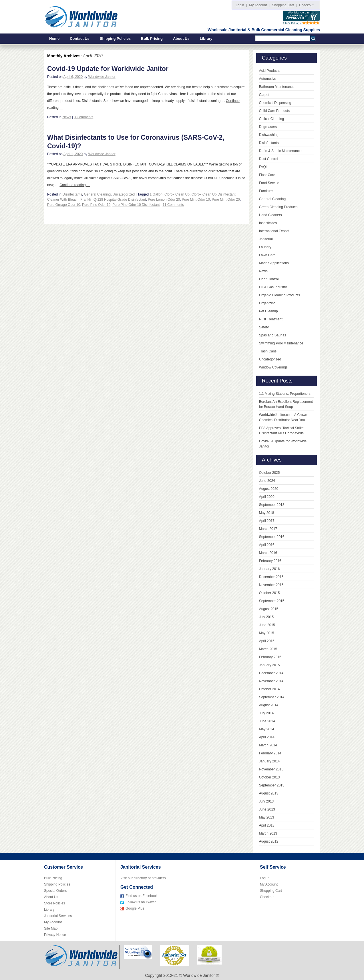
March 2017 (268, 529)
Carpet (264, 95)
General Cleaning (97, 194)
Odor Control (269, 279)
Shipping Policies (115, 39)
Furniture (266, 191)
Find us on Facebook (142, 896)
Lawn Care (267, 255)
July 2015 (266, 617)
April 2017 (267, 521)
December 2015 (271, 577)
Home (54, 39)
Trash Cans (268, 351)
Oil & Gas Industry (273, 287)
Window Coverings (273, 367)
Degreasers (268, 127)
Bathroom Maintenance (277, 87)
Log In (265, 878)
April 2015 (267, 641)
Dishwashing (269, 135)
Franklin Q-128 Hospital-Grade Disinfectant (113, 200)
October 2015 (269, 593)
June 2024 (267, 481)
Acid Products (270, 71)
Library (206, 39)
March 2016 (268, 553)
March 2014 (268, 745)
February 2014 (270, 753)
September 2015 (272, 601)
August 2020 (269, 489)
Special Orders (55, 891)
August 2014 (269, 705)
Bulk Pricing (152, 39)
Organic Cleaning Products (280, 295)
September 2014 (272, 697)
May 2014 (267, 729)
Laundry (265, 247)
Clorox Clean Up (177, 194)
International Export (274, 231)
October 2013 (269, 777)
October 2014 (269, 689)
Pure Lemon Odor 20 (164, 200)
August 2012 (269, 841)
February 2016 (270, 561)
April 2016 (267, 545)
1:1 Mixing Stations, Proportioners (285, 394)
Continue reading (75, 185)
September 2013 (272, 785)
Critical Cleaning (271, 119)
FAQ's (264, 167)
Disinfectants (72, 194)
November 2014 (271, 681)
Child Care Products (274, 111)
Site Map (51, 928)
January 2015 (269, 665)
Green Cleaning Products (278, 207)
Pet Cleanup (268, 311)
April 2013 (267, 825)
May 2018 (267, 513)
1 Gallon (156, 194)
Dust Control (269, 159)
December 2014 (271, 673)
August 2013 (269, 793)
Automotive (268, 79)
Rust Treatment (271, 319)
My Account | (259, 5)
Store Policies (54, 903)
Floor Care (267, 175)
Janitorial (266, 239)
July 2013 (266, 801)
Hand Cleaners (270, 215)
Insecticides (268, 223)
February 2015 (270, 657)
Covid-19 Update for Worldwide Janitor (108, 69)
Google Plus (135, 908)
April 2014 (267, 737)
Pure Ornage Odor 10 (64, 205)
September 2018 (272, 505)
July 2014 (266, 713)
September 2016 (272, 537)
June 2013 (267, 809)
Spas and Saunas (273, 335)
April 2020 (267, 497)
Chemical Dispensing (275, 103)
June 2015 (267, 625)
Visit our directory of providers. (144, 878)
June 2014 (267, 721)
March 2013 (268, 833)
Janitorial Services (58, 916)
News (67, 117)
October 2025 (269, 473)
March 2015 (268, 649)
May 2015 (267, 633)
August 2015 (269, 609)
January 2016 (269, 569)
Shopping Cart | (284, 5)
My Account (53, 922)
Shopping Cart (271, 891)
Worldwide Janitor (102, 77)
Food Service (269, 183)
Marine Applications (274, 263)
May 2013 (267, 817)
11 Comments (173, 205)
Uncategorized (124, 194)
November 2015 (271, 585)
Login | (241, 5)
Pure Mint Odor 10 (196, 200)
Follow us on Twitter (141, 902)
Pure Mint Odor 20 (226, 200)
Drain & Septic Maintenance (280, 151)
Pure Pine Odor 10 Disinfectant (136, 205)
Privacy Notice (55, 935)
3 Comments (83, 117)
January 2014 (269, 761)
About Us (181, 39)
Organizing (267, 303)
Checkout (307, 5)
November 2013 (271, 769)
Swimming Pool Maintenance (281, 343)
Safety (264, 327)
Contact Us (80, 39)
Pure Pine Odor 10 (96, 205)
